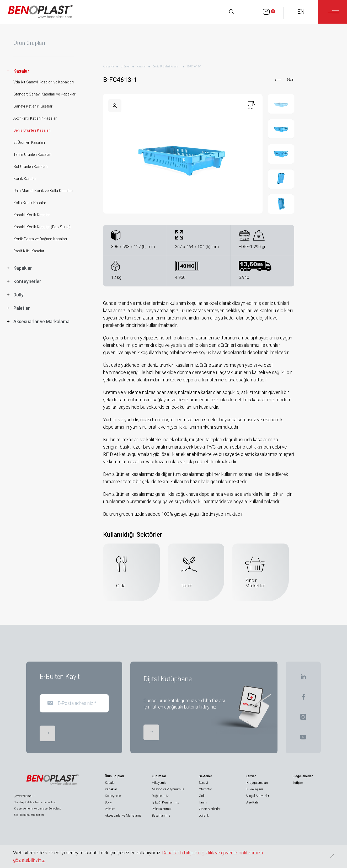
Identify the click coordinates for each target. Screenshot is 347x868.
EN (301, 12)
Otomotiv (205, 789)
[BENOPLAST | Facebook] (303, 698)
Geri (291, 80)
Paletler (110, 809)
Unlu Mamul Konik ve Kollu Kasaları (43, 191)
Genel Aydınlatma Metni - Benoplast (35, 802)
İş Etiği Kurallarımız (165, 802)
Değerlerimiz (160, 796)
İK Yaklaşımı (254, 789)
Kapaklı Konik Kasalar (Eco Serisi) (42, 227)
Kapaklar (111, 789)
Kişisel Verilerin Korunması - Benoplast (37, 809)
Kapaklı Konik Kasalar (32, 215)
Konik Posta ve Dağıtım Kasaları (40, 239)
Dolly (108, 802)
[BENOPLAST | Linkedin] (303, 678)
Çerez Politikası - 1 (25, 796)
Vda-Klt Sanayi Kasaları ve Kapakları (44, 82)
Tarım (203, 802)
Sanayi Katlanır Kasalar (33, 106)
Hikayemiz (159, 783)
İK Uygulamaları (257, 783)
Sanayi (203, 783)
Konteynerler (113, 796)
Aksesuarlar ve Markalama (123, 816)
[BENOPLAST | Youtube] (303, 739)
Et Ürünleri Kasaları (29, 143)
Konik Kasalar (25, 179)
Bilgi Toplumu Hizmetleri (29, 815)
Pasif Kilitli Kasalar (29, 251)
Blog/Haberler (303, 776)
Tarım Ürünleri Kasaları (32, 155)
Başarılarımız (161, 816)
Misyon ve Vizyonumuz (168, 789)
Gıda (202, 796)
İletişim (298, 783)
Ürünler (125, 66)
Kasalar (141, 66)
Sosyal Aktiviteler (257, 796)
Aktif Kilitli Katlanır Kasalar (35, 118)
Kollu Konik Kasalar (30, 203)
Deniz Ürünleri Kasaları (32, 131)
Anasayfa (108, 66)
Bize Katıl (252, 802)
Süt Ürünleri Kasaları (30, 167)
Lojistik (204, 816)
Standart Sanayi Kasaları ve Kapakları (45, 94)
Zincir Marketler (210, 809)
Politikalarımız (162, 809)
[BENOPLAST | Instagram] (303, 719)
